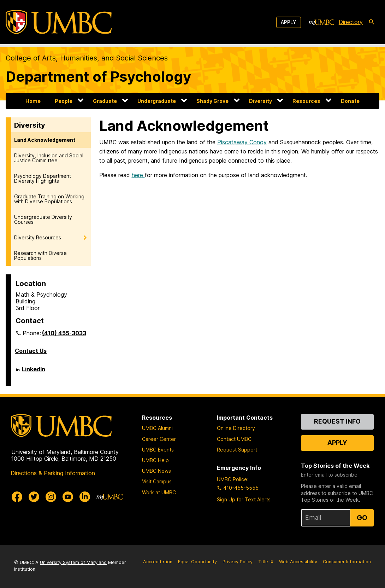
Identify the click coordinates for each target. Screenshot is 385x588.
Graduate (105, 101)
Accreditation (158, 562)
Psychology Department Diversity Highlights (43, 178)
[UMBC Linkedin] (85, 497)
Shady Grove (212, 101)
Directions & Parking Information (53, 473)
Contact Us (31, 351)
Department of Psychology (98, 77)
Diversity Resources (38, 237)
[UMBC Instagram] (51, 497)
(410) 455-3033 (64, 333)
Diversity (260, 101)
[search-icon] (372, 22)
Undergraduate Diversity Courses (43, 219)
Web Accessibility (298, 562)
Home (33, 101)
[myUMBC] (321, 22)
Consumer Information (347, 562)
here (138, 175)
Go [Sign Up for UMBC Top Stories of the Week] (362, 518)
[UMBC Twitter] (34, 497)
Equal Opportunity (197, 562)
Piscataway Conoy (242, 142)
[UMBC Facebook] (17, 497)
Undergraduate (157, 101)
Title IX (266, 562)
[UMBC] (59, 22)
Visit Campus (157, 481)
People (64, 101)
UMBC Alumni (157, 428)
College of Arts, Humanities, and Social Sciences (87, 58)
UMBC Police (232, 479)
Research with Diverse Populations (40, 255)
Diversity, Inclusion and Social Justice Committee (49, 158)
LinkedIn (34, 372)
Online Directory (236, 428)
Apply (289, 22)
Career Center (159, 439)
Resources (306, 101)
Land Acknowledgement (45, 140)
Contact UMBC (234, 439)
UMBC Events (158, 450)
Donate (350, 101)
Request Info (337, 421)
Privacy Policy (238, 562)
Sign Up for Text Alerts (244, 499)
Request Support (237, 450)
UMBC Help (155, 460)
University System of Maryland (73, 562)
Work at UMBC (159, 492)
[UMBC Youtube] (68, 497)
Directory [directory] (351, 22)
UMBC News (156, 471)
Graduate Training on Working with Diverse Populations (49, 199)
